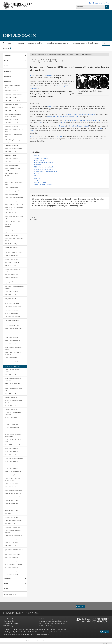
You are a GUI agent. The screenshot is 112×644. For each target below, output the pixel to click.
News (63, 55)
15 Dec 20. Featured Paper (12, 111)
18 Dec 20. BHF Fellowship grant (13, 104)
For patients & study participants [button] (57, 43)
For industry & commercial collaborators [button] (86, 43)
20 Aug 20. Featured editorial (12, 341)
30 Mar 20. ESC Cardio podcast (13, 527)
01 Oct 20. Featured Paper (11, 278)
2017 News (7, 589)
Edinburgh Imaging (54, 55)
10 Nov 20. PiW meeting (11, 201)
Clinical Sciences (42, 55)
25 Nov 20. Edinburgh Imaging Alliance (13, 169)
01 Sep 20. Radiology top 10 (12, 325)
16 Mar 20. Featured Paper (12, 539)
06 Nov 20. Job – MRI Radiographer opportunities (14, 209)
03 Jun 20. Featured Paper (12, 468)
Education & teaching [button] (35, 43)
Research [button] (21, 43)
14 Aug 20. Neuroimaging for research (12, 362)
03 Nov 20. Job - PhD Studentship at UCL (14, 217)
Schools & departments (97, 3)
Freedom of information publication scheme (54, 621)
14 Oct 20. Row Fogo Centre (12, 262)
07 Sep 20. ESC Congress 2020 (12, 317)
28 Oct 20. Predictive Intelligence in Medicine (14, 239)
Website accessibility (46, 619)
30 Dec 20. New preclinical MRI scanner (13, 86)
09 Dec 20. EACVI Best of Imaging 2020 (13, 136)
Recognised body (9, 634)
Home (33, 55)
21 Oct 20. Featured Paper (11, 256)
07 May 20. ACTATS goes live (12, 484)
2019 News (7, 579)
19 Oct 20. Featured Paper (11, 259)
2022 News (7, 71)
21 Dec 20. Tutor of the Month (12, 101)
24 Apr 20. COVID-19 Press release (13, 497)
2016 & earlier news (10, 594)
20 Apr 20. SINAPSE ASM (11, 507)
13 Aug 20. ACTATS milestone (12, 366)
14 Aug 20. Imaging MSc (11, 358)
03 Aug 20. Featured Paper (12, 394)
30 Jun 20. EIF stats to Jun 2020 (13, 445)
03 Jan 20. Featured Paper (12, 574)
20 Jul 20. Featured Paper (11, 418)
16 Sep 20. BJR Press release (12, 303)
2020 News (7, 81)
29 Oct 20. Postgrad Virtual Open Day (13, 231)
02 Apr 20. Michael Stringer (12, 524)
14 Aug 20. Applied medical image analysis (13, 348)
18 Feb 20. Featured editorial (12, 554)
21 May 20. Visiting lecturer (12, 475)
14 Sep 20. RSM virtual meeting (13, 307)
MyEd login (104, 632)
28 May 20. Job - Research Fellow (13, 472)
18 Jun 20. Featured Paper (12, 452)
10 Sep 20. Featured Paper (12, 310)
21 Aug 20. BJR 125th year (11, 337)
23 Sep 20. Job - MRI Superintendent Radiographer (14, 287)
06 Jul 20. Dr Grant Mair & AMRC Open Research (13, 435)
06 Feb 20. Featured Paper (12, 558)
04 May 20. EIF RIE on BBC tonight (13, 490)
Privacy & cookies (8, 621)
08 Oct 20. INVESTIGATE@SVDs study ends (13, 270)
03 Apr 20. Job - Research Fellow (13, 520)
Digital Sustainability (46, 626)
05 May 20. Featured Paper (12, 487)
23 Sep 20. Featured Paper (12, 291)
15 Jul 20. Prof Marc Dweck (12, 424)
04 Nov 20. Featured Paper (12, 213)
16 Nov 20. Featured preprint (12, 191)
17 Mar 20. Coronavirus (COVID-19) (14, 536)
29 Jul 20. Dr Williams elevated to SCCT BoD (13, 401)
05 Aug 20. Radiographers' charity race (13, 390)
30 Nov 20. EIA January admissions (14, 162)
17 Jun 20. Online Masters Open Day (14, 458)
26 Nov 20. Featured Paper (12, 165)
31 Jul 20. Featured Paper (11, 397)
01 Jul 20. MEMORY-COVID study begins (13, 441)
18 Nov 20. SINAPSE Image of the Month (13, 183)
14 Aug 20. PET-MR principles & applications (13, 353)
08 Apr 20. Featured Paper (11, 517)
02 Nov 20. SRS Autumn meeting (13, 221)
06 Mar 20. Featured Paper (12, 546)
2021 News (7, 76)
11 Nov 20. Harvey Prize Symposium (14, 198)
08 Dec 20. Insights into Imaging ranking (13, 141)
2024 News (7, 61)
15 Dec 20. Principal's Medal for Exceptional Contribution (13, 115)
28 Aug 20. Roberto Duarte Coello (13, 329)
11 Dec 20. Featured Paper (12, 126)
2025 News (7, 56)
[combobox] (91, 7)
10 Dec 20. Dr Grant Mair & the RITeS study (14, 130)
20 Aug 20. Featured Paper (12, 344)
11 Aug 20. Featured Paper (12, 375)
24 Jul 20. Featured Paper (11, 409)
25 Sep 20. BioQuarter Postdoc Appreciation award (13, 282)
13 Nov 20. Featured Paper (12, 194)
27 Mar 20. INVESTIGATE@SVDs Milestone (13, 531)
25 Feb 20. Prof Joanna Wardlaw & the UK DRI (14, 550)
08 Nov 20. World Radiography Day (14, 204)
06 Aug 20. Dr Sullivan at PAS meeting (12, 384)
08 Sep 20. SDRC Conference (12, 313)
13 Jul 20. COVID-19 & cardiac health (14, 431)
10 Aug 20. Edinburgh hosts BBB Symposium (13, 379)
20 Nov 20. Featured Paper (12, 179)
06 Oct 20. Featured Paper (11, 274)
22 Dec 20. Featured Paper (12, 97)
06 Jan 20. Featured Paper (12, 571)
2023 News (7, 66)
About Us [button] (10, 43)
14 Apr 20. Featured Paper (11, 510)
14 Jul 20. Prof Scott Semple (12, 428)
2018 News (7, 584)
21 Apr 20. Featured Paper (11, 504)
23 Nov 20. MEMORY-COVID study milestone (13, 175)
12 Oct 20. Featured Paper (11, 266)
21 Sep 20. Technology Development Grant (11, 299)
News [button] (106, 43)
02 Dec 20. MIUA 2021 (10, 155)
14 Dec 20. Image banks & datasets (14, 123)
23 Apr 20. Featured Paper (11, 500)
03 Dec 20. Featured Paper (12, 152)
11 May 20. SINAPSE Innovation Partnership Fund (13, 479)
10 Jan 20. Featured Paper (12, 568)
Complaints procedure (10, 623)
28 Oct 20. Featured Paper (11, 235)
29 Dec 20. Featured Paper (12, 91)
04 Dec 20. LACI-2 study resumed (13, 148)
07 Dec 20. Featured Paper (12, 145)
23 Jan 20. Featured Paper (12, 561)
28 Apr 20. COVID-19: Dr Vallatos (13, 494)
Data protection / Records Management (52, 623)
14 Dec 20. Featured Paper (12, 119)
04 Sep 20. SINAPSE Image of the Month (13, 321)
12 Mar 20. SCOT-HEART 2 (11, 542)
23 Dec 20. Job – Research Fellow (13, 94)
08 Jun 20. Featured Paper (12, 462)
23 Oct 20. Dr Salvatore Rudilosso (13, 252)
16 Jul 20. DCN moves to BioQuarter (14, 421)
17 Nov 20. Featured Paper (12, 188)
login (106, 643)
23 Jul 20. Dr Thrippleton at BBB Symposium (13, 413)
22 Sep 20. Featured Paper (12, 295)
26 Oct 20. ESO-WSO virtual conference (12, 248)
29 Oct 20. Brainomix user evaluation (11, 226)
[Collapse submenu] (26, 81)
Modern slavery (8, 626)
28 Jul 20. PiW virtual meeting (12, 406)
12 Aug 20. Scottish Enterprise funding (12, 371)
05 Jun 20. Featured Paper (12, 465)
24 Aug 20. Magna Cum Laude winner (12, 333)
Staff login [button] (7, 48)
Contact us (80, 606)
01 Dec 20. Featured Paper (12, 159)
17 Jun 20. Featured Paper (12, 455)
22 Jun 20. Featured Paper (12, 448)
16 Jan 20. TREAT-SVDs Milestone (13, 564)
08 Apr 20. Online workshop (12, 514)
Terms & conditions (9, 619)
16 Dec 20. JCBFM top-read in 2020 (14, 107)
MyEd (107, 3)
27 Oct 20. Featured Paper (11, 244)
